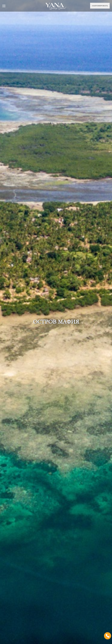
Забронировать (100, 6)
